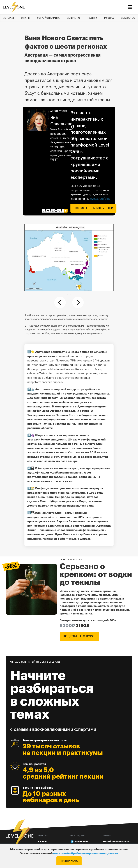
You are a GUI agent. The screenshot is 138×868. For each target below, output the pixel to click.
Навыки (92, 18)
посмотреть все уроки (93, 208)
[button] (68, 294)
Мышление (73, 18)
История (8, 18)
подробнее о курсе (80, 636)
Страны (26, 18)
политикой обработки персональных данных (86, 853)
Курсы (43, 842)
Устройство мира (48, 18)
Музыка (109, 18)
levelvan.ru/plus (100, 199)
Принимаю (69, 861)
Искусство (128, 18)
